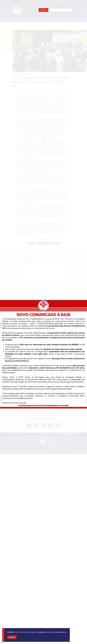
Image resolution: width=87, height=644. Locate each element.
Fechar (12, 637)
